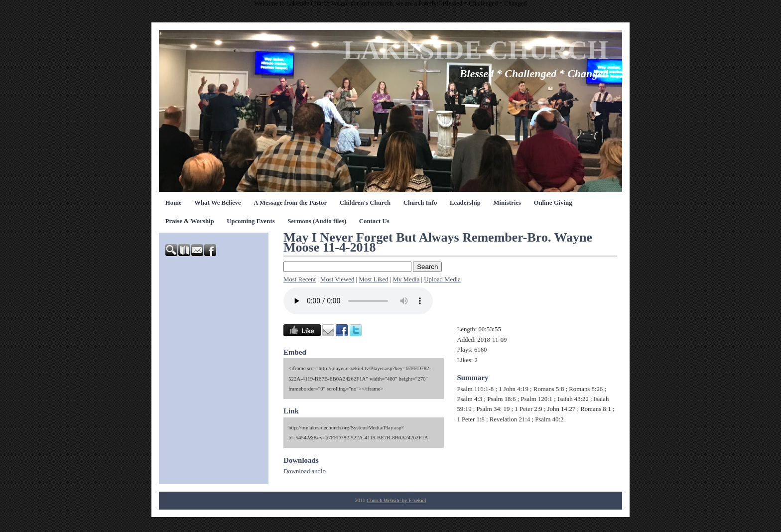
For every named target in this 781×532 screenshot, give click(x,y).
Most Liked (373, 279)
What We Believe (218, 203)
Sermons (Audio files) (317, 221)
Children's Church (365, 203)
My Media (406, 279)
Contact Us (374, 221)
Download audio (305, 471)
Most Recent (300, 279)
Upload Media (442, 279)
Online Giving (553, 203)
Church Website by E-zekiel (396, 500)
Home (174, 203)
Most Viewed (337, 279)
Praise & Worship (190, 221)
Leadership (465, 203)
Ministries (507, 203)
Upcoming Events (251, 221)
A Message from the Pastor (290, 203)
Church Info (420, 203)
